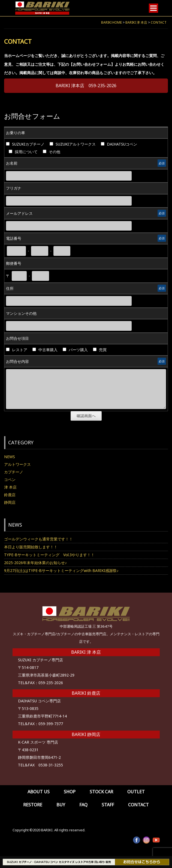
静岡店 (10, 502)
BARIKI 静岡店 (86, 734)
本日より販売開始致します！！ (31, 547)
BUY (61, 805)
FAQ (83, 805)
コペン (10, 479)
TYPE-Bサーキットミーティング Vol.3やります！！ (49, 555)
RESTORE (33, 805)
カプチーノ (14, 472)
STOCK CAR (101, 792)
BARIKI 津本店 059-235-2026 (86, 86)
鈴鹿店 (10, 495)
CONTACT (138, 805)
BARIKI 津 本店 (86, 652)
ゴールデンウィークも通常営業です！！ (38, 539)
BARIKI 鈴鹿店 (86, 693)
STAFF (108, 805)
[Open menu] (153, 8)
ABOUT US (39, 792)
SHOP (70, 792)
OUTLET (136, 792)
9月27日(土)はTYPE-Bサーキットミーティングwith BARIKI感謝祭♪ (61, 570)
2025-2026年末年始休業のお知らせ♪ (35, 563)
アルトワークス (17, 464)
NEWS (10, 457)
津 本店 (10, 487)
